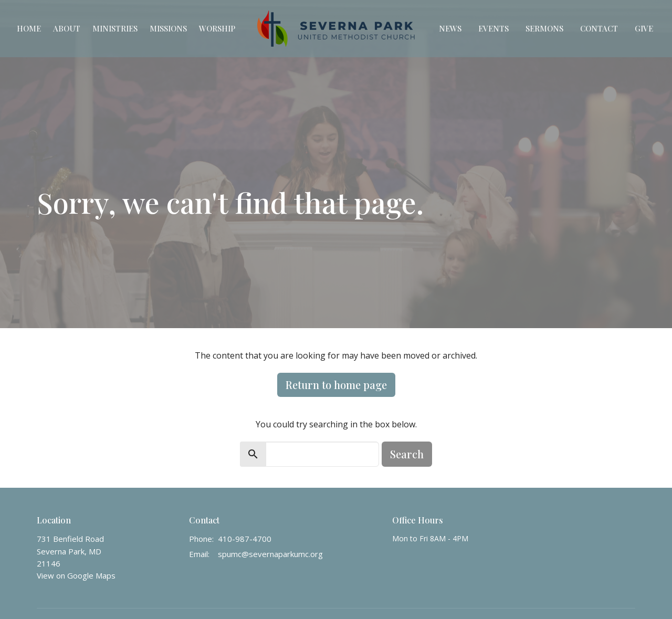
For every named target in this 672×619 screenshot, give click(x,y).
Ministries (115, 28)
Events (493, 28)
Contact (599, 28)
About (67, 28)
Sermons (544, 28)
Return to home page (336, 385)
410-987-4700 (245, 539)
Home (29, 28)
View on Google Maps (76, 575)
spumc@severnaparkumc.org (270, 554)
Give (644, 28)
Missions (168, 28)
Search (407, 454)
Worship (217, 28)
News (450, 28)
